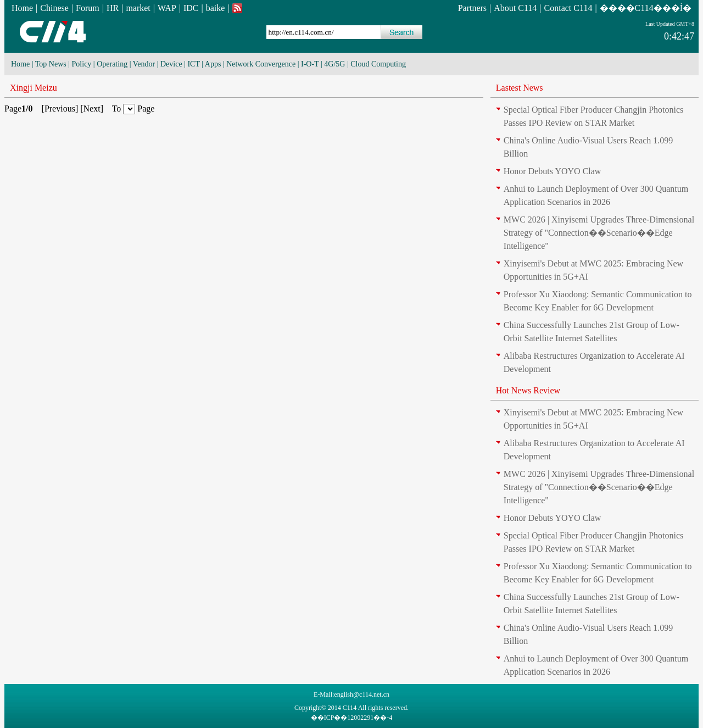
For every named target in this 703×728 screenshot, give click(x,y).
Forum (88, 8)
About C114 (515, 8)
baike (216, 8)
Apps (213, 64)
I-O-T (310, 64)
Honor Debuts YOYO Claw (553, 171)
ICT (193, 64)
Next (92, 109)
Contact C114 (568, 8)
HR (113, 8)
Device (171, 64)
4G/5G (334, 64)
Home (22, 8)
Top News (51, 64)
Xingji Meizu (34, 88)
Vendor (144, 64)
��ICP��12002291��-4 (352, 718)
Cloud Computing (378, 64)
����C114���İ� (646, 8)
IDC (191, 8)
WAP (167, 8)
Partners (472, 8)
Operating (112, 64)
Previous (60, 109)
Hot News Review (528, 390)
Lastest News (520, 88)
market (138, 8)
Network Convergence (261, 64)
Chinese (54, 8)
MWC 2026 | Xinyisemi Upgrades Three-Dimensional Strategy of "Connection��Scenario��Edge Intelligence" (599, 233)
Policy (82, 64)
